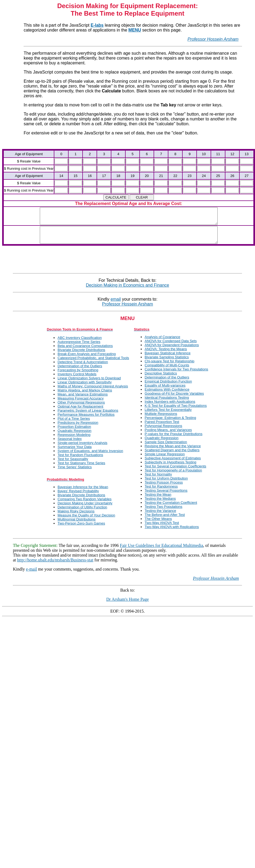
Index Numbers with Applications (170, 408)
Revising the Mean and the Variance (173, 452)
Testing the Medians (160, 505)
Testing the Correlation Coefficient (171, 509)
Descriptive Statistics (161, 380)
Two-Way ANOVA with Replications (172, 533)
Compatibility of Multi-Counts (167, 372)
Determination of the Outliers (80, 372)
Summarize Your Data (75, 453)
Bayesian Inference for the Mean (83, 493)
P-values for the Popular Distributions (174, 440)
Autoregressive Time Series (79, 348)
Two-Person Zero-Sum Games (81, 530)
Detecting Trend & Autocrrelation (83, 368)
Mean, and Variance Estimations (83, 401)
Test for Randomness (161, 493)
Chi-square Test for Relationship (170, 368)
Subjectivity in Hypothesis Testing (171, 469)
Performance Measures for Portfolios (86, 421)
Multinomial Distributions (77, 526)
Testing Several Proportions (166, 497)
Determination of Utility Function (82, 514)
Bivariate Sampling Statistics (167, 364)
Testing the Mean (158, 501)
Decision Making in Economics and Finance (127, 292)
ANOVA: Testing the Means (166, 355)
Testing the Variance (160, 517)
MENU (135, 30)
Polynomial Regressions (163, 432)
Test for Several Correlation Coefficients (176, 473)
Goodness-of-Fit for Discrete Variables (174, 400)
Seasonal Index (70, 445)
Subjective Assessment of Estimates (173, 465)
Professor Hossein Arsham (213, 39)
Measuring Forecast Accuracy (81, 405)
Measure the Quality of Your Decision (86, 522)
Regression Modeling (74, 441)
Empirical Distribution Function (168, 388)
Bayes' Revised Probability (78, 497)
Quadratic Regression (75, 437)
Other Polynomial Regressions (81, 409)
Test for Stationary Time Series (81, 469)
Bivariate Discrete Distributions (81, 356)
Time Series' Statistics (75, 473)
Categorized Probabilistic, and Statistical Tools (93, 364)
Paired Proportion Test (162, 428)
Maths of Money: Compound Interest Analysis (93, 393)
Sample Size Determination (166, 448)
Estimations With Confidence (167, 396)
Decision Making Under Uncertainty (85, 510)
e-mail (31, 576)
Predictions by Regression (78, 429)
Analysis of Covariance (162, 343)
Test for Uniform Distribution (166, 485)
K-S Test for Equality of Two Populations (176, 412)
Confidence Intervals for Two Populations (176, 376)
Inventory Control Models (77, 381)
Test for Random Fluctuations (80, 461)
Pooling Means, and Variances (168, 436)
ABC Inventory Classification (80, 344)
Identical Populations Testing (167, 404)
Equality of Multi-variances (165, 392)
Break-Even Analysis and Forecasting (87, 360)
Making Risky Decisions (76, 518)
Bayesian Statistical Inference (168, 360)
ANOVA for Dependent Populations (172, 351)
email (116, 306)
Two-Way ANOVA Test (162, 529)
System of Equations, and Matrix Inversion (90, 457)
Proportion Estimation (74, 433)
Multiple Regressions (161, 420)
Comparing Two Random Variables (84, 506)
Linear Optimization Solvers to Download (89, 385)
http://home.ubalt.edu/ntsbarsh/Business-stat (55, 566)
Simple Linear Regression (165, 461)
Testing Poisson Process (164, 489)
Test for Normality (158, 481)
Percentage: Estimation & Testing (170, 424)
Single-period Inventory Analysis (82, 449)
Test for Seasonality (73, 465)
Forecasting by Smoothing (78, 376)
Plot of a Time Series (74, 425)
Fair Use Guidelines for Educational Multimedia (161, 552)
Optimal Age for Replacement (80, 413)
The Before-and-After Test (165, 521)
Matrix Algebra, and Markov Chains (85, 397)
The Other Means (158, 525)
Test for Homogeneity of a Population (173, 477)
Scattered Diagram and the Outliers (172, 456)
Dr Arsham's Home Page (127, 606)
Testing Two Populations (164, 513)
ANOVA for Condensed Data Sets (171, 347)
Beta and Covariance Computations (85, 352)
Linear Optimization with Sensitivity (85, 389)
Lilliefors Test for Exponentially (168, 416)
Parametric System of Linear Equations (88, 417)
